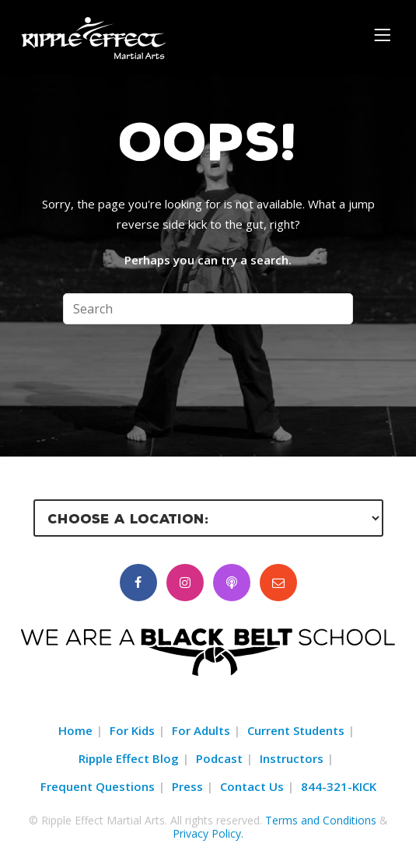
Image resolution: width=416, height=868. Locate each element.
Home (75, 730)
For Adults (201, 730)
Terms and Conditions (321, 820)
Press (187, 786)
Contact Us (252, 786)
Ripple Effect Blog (129, 758)
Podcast (219, 758)
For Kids (132, 730)
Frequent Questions (98, 786)
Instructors (292, 758)
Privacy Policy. (208, 833)
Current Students (296, 730)
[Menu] (385, 34)
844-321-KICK (339, 786)
